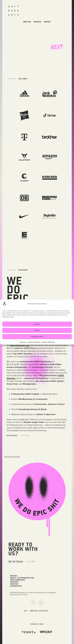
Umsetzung (14, 584)
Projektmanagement (18, 580)
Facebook (33, 603)
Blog (26, 611)
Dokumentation (16, 586)
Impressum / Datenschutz (34, 342)
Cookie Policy (23, 342)
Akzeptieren (37, 324)
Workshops (14, 582)
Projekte (37, 22)
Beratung (14, 576)
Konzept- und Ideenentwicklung (22, 578)
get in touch (16, 562)
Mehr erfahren (12, 435)
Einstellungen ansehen (37, 336)
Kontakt (47, 22)
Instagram (41, 603)
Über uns (27, 22)
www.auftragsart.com (20, 345)
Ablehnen (37, 330)
